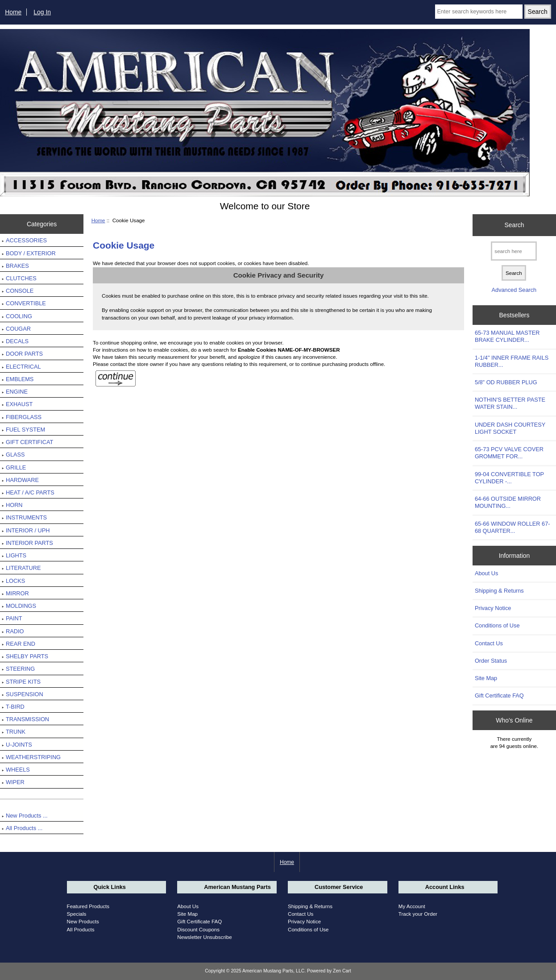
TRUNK (14, 732)
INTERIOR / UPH (26, 530)
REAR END (19, 644)
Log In (42, 12)
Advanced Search (514, 290)
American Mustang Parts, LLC (273, 971)
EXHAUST (17, 404)
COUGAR (16, 329)
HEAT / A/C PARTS (28, 492)
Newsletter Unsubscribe (204, 937)
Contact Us (489, 643)
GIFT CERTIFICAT (27, 442)
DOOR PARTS (22, 354)
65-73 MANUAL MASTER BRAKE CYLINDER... (507, 336)
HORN (12, 505)
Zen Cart (342, 971)
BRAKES (15, 266)
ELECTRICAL (21, 367)
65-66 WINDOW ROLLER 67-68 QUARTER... (512, 527)
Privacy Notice (493, 608)
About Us (486, 573)
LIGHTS (14, 555)
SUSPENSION (23, 694)
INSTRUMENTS (24, 517)
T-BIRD (13, 707)
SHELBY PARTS (25, 656)
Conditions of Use (497, 625)
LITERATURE (21, 568)
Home (13, 12)
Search (514, 225)
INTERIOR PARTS (27, 543)
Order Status (491, 661)
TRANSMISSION (25, 719)
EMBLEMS (18, 379)
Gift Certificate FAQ (499, 696)
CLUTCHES (19, 278)
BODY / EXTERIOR (29, 253)
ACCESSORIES (24, 240)
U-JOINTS (17, 745)
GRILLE (14, 467)
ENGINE (15, 392)
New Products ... (25, 816)
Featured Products (88, 906)
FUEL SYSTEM (23, 430)
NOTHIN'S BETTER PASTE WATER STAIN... (510, 403)
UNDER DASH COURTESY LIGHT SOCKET (510, 428)
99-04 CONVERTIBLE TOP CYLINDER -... (509, 478)
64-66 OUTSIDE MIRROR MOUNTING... (508, 502)
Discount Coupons (198, 929)
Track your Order (418, 914)
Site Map (486, 678)
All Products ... (22, 828)
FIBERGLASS (22, 417)
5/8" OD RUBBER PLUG (506, 382)
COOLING (17, 316)
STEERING (18, 669)
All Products (81, 929)
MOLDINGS (19, 606)
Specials (77, 914)
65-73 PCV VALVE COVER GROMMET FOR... (509, 453)
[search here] (514, 251)
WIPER (13, 782)
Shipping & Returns (499, 591)
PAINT (12, 618)
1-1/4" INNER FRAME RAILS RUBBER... (512, 361)
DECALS (15, 341)
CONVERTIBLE (24, 303)
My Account (412, 906)
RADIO (13, 631)
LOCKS (13, 581)
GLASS (13, 455)
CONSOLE (18, 291)
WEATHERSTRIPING (31, 757)
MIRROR (15, 593)
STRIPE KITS (21, 682)
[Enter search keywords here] (479, 12)
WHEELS (16, 770)
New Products (83, 921)
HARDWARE (20, 480)
